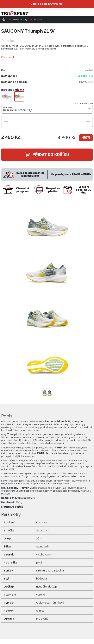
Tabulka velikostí (83, 104)
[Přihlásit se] (80, 5)
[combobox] (47, 111)
